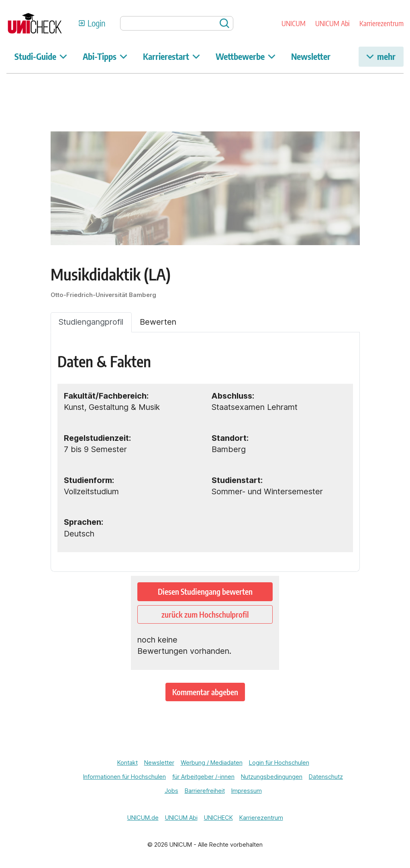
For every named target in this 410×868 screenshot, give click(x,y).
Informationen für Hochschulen (124, 777)
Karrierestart (171, 56)
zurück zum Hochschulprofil (205, 614)
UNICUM (294, 23)
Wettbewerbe (246, 56)
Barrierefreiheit (205, 791)
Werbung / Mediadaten (212, 763)
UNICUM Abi (332, 23)
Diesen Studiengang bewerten (205, 592)
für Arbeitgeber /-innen (203, 777)
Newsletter (311, 56)
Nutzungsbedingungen (272, 777)
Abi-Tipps (105, 56)
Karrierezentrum (381, 23)
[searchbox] (177, 23)
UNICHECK (218, 818)
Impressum (247, 791)
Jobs (171, 791)
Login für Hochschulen (279, 763)
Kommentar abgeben (205, 692)
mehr (381, 56)
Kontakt (127, 763)
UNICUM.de (143, 818)
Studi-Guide (41, 56)
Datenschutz (326, 777)
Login (96, 23)
